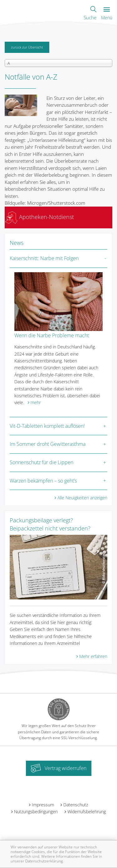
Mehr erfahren (93, 656)
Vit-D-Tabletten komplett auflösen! (47, 426)
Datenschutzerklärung (44, 861)
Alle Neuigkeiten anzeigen (82, 498)
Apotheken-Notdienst (39, 217)
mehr (36, 402)
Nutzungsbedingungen (36, 812)
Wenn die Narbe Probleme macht (52, 335)
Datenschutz (76, 805)
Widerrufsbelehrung (87, 812)
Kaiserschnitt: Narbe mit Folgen (44, 258)
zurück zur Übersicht (27, 47)
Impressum (43, 805)
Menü (107, 14)
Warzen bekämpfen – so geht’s (43, 481)
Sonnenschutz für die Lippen (41, 462)
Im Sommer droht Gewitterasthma (48, 444)
